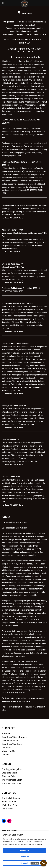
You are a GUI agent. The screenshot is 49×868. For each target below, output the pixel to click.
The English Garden (11, 798)
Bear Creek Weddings (12, 744)
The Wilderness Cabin (12, 780)
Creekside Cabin (9, 773)
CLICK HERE (18, 218)
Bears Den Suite (9, 801)
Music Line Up (8, 751)
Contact (5, 755)
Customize (24, 857)
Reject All (24, 863)
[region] (24, 849)
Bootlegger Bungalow (12, 769)
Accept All (24, 850)
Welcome (6, 733)
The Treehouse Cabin (12, 783)
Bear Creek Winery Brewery (14, 737)
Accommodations (10, 741)
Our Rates (6, 747)
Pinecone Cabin (9, 776)
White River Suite (10, 805)
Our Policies (7, 809)
